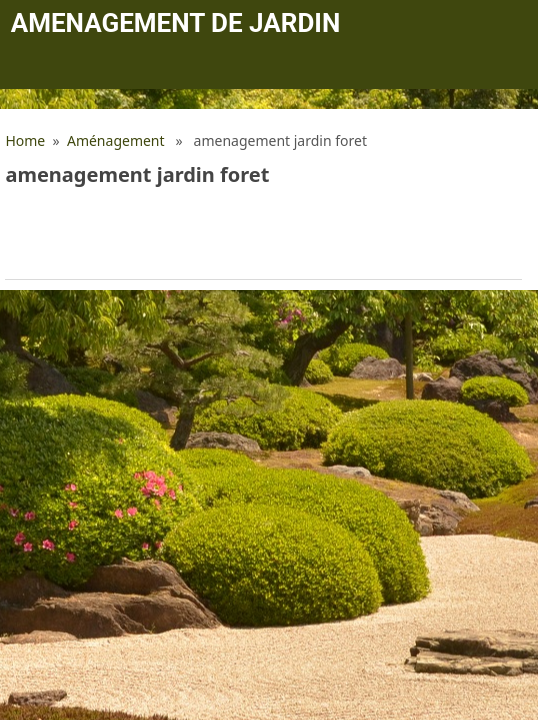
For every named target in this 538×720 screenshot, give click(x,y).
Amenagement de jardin (175, 23)
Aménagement (116, 140)
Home (25, 140)
